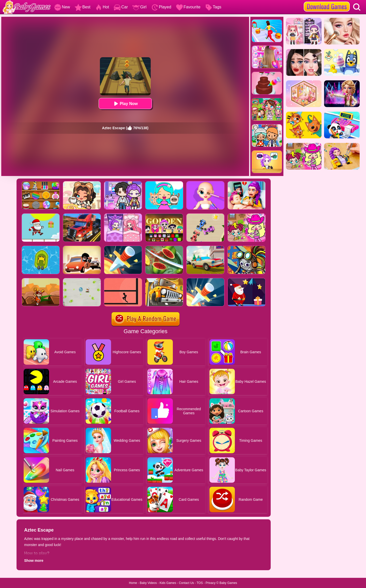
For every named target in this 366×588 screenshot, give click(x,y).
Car (121, 7)
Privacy (211, 583)
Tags (213, 7)
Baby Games (228, 583)
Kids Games (168, 583)
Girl (139, 7)
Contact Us (186, 583)
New (62, 7)
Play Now (125, 104)
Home (133, 583)
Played (161, 7)
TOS (200, 583)
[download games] (327, 2)
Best (83, 7)
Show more (34, 561)
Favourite (188, 7)
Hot (102, 7)
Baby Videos (148, 583)
